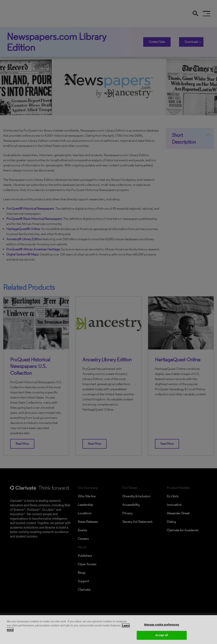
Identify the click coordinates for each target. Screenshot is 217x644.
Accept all (162, 635)
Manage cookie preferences (162, 625)
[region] (108, 630)
